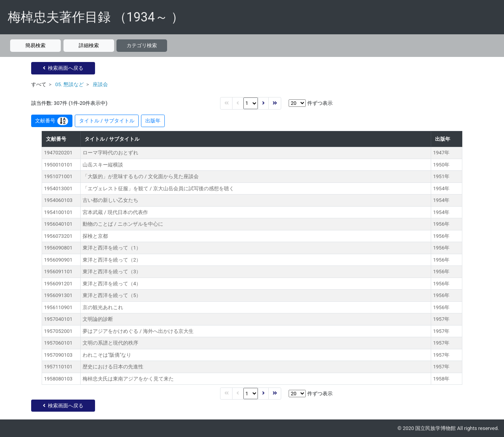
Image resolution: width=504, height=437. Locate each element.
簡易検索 (35, 45)
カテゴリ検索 (142, 45)
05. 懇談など (70, 84)
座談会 (100, 84)
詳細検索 (89, 45)
